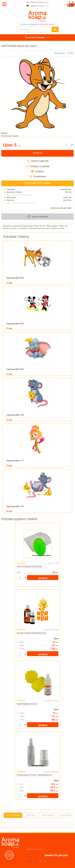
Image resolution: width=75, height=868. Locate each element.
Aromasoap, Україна (10, 136)
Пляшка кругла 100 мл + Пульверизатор (34, 775)
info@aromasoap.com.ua (39, 2)
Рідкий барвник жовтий (27, 704)
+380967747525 (37, 6)
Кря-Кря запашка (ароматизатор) (31, 633)
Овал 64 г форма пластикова (29, 566)
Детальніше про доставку (61, 208)
